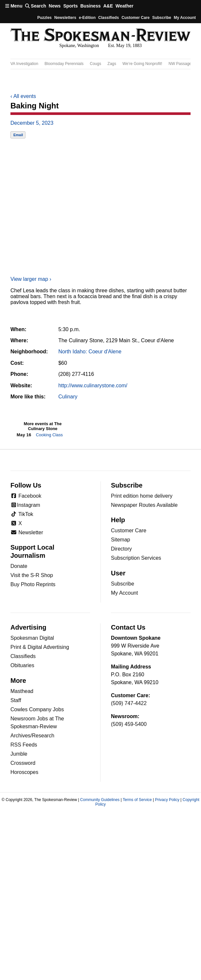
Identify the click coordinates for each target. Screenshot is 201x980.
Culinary (68, 397)
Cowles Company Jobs (37, 709)
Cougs (95, 64)
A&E (108, 6)
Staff (16, 700)
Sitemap (121, 540)
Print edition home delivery (142, 496)
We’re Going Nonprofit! (142, 64)
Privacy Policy (167, 800)
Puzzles (44, 18)
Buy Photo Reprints (33, 584)
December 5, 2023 (32, 123)
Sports (70, 6)
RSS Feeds (24, 745)
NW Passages (181, 64)
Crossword (23, 763)
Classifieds (108, 18)
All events (23, 96)
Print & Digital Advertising (40, 647)
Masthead (22, 691)
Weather (124, 6)
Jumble (19, 754)
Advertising (28, 627)
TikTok (22, 514)
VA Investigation (24, 64)
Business (90, 6)
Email (18, 135)
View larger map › (31, 279)
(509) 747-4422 (129, 703)
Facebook (26, 496)
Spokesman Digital (32, 638)
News (55, 6)
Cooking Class (49, 435)
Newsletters (65, 18)
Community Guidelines (100, 800)
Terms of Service (137, 800)
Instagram (25, 505)
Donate (19, 566)
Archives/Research (32, 736)
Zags (112, 64)
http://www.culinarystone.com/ (93, 386)
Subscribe (162, 18)
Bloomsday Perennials (64, 64)
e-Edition (87, 18)
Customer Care (135, 18)
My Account (124, 593)
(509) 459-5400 (129, 724)
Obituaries (22, 665)
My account (185, 18)
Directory (121, 549)
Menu (14, 6)
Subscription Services (136, 558)
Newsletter (27, 532)
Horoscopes (24, 772)
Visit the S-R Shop (32, 575)
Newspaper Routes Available (144, 505)
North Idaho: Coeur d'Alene (90, 352)
